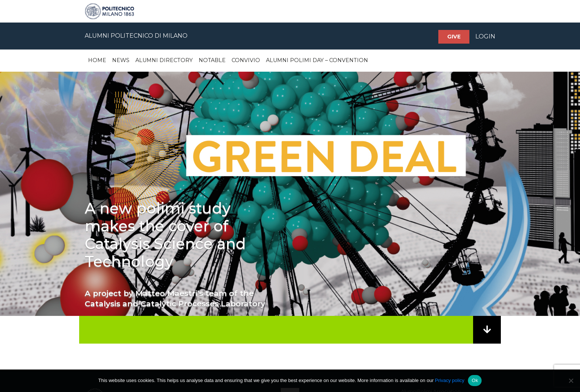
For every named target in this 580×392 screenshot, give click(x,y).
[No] (571, 381)
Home (97, 60)
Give (454, 37)
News (121, 60)
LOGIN (485, 36)
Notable (212, 60)
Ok (475, 380)
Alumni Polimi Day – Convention (317, 60)
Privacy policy (450, 380)
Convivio (246, 60)
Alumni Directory (164, 60)
